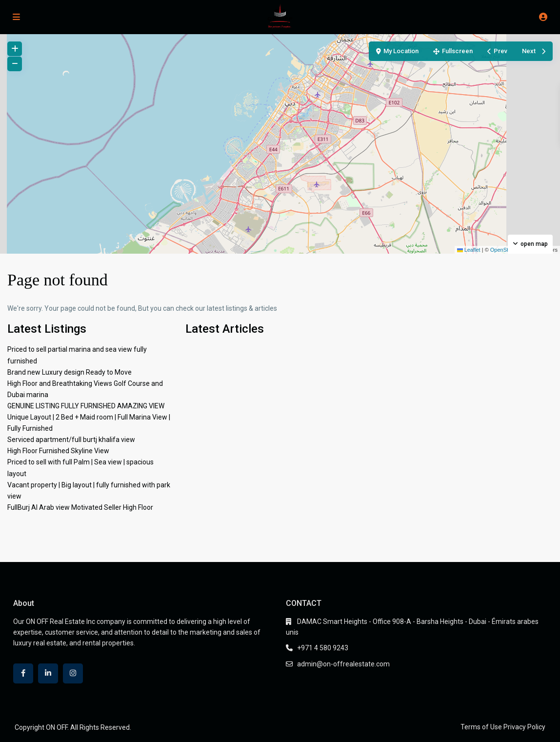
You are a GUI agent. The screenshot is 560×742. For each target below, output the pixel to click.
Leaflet (469, 250)
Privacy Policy (524, 727)
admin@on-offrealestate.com (343, 664)
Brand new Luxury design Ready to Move (70, 372)
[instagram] (73, 673)
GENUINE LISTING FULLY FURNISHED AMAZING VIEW (86, 406)
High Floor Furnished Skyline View (58, 451)
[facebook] (23, 673)
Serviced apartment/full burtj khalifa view (71, 440)
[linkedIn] (48, 673)
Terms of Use (481, 727)
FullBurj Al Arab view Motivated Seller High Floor (80, 507)
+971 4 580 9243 (323, 648)
